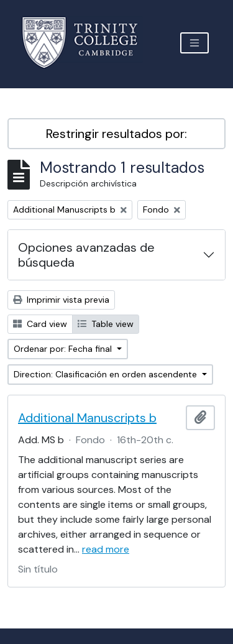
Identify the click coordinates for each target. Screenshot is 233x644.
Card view (40, 324)
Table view (106, 324)
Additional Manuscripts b (87, 418)
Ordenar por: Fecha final (64, 349)
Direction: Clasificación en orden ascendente (107, 374)
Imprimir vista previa (61, 300)
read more (106, 549)
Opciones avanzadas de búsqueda (86, 255)
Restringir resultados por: (116, 134)
